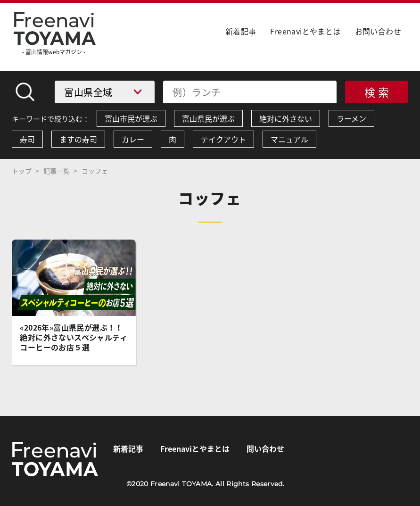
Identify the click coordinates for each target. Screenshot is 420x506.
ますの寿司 (78, 139)
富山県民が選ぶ (208, 118)
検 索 (377, 92)
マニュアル (289, 139)
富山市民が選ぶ (131, 118)
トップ (22, 171)
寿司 (27, 139)
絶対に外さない (286, 118)
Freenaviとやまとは (305, 31)
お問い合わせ (378, 31)
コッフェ (95, 171)
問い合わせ (265, 448)
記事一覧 (57, 171)
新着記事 (241, 31)
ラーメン (351, 118)
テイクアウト (223, 139)
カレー (133, 139)
